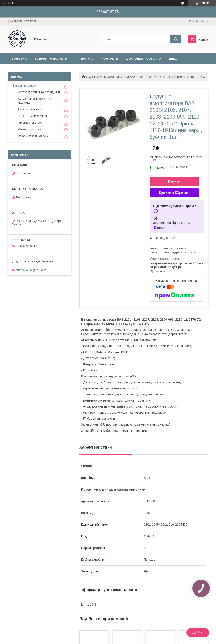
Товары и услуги (24, 86)
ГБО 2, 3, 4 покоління (32, 116)
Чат (198, 633)
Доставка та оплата (144, 59)
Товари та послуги (51, 59)
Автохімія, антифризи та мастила (34, 101)
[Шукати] (176, 39)
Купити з (174, 193)
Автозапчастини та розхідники (39, 92)
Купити (174, 181)
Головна (19, 59)
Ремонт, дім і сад (30, 129)
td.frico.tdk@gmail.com (31, 270)
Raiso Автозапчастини (33, 136)
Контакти (110, 59)
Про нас (87, 59)
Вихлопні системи (30, 109)
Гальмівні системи (30, 123)
